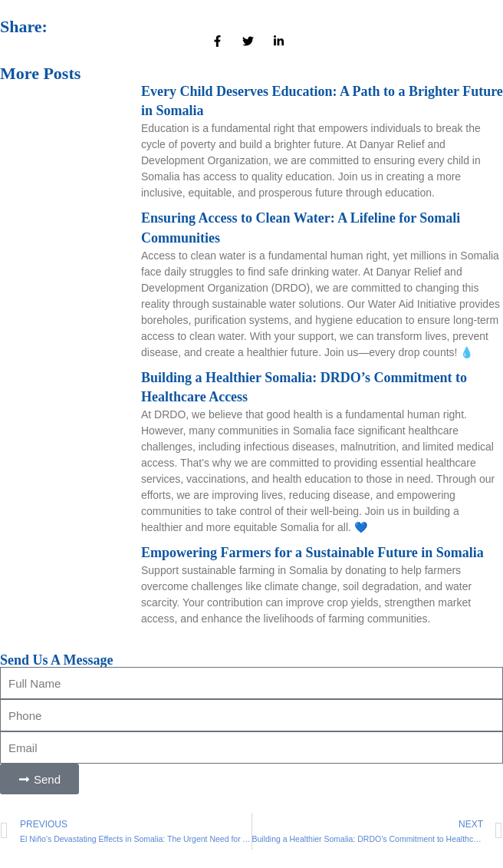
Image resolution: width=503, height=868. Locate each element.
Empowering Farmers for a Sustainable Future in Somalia (312, 553)
